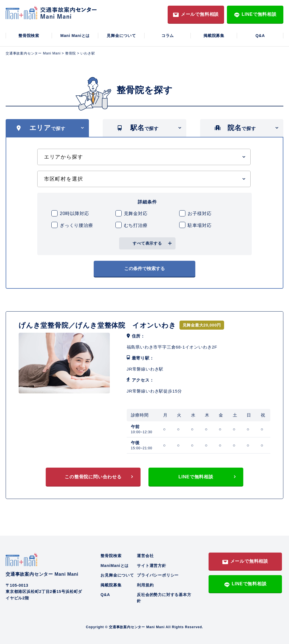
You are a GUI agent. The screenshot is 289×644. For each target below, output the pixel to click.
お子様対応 (200, 213)
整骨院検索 (29, 36)
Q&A (260, 36)
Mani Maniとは (75, 36)
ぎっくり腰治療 (76, 225)
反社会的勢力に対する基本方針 (164, 598)
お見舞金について (117, 575)
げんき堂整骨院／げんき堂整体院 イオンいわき (97, 325)
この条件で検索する (144, 269)
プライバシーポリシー (158, 575)
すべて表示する (147, 243)
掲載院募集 (214, 36)
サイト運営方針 (152, 566)
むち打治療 (136, 225)
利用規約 (145, 585)
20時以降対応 (74, 213)
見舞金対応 (136, 213)
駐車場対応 (200, 225)
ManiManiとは (115, 566)
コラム (168, 36)
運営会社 (145, 556)
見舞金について (121, 36)
